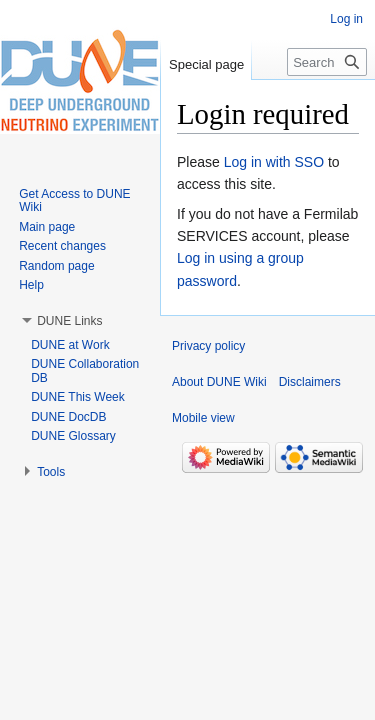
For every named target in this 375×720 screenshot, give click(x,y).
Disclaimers (310, 382)
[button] (69, 321)
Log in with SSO (274, 162)
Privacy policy (208, 346)
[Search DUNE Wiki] (327, 62)
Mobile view (203, 418)
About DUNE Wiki (219, 382)
